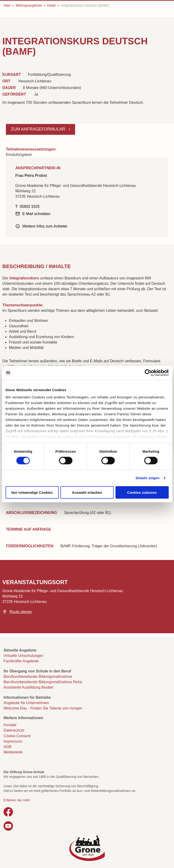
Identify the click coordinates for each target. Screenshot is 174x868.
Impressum (13, 741)
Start (7, 5)
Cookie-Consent (17, 736)
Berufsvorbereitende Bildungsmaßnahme (38, 677)
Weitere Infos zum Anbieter (45, 226)
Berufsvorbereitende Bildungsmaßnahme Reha (43, 682)
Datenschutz (14, 730)
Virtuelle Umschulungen (23, 656)
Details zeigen (148, 478)
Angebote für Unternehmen (26, 703)
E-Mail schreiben (36, 214)
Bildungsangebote (29, 5)
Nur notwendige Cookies (32, 492)
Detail (51, 5)
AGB (8, 747)
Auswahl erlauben (87, 492)
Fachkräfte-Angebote (21, 661)
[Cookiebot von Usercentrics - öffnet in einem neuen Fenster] (148, 373)
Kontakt (10, 725)
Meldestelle (13, 752)
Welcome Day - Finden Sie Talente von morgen (43, 708)
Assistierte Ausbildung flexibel (28, 687)
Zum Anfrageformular (39, 129)
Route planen (21, 612)
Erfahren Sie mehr (17, 800)
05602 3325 (30, 206)
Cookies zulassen (142, 492)
